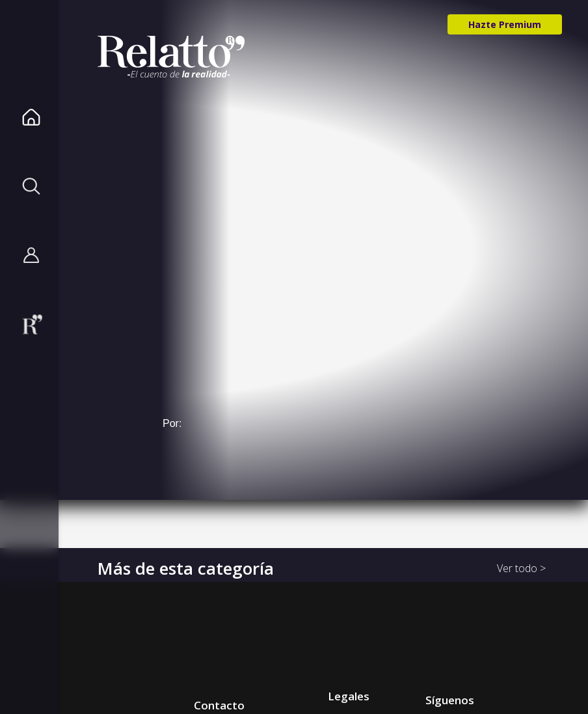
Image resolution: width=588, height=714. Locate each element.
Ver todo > (521, 568)
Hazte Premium (505, 24)
